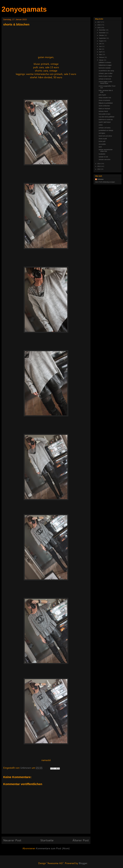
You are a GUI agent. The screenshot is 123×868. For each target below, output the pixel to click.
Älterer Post (81, 840)
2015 (99, 28)
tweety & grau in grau (105, 76)
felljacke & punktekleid (106, 103)
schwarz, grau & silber (106, 73)
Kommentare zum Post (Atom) (53, 848)
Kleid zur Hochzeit (104, 109)
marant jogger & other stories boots (105, 82)
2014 (99, 164)
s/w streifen (102, 144)
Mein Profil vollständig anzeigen (105, 182)
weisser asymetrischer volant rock (106, 150)
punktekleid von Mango (106, 130)
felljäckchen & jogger (105, 65)
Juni (100, 46)
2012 (99, 169)
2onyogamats (24, 9)
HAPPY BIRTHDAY (105, 122)
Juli (100, 44)
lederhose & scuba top (106, 120)
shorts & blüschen (104, 106)
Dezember (102, 30)
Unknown (100, 179)
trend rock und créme (105, 136)
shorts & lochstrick (104, 100)
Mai (100, 49)
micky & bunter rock (105, 98)
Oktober (102, 35)
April (101, 52)
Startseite (47, 840)
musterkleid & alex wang (106, 71)
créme (101, 125)
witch (100, 147)
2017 (99, 22)
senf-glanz (102, 133)
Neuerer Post (12, 840)
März (101, 55)
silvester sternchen (105, 160)
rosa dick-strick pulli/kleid (106, 117)
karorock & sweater (105, 68)
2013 (99, 166)
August (101, 41)
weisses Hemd (103, 111)
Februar (102, 57)
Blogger (83, 863)
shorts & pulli (103, 139)
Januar (101, 60)
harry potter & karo (104, 114)
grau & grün (102, 95)
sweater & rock (103, 157)
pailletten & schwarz (105, 62)
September (103, 38)
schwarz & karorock (105, 79)
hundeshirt (102, 154)
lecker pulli (102, 141)
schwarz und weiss (105, 128)
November (102, 33)
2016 (99, 25)
